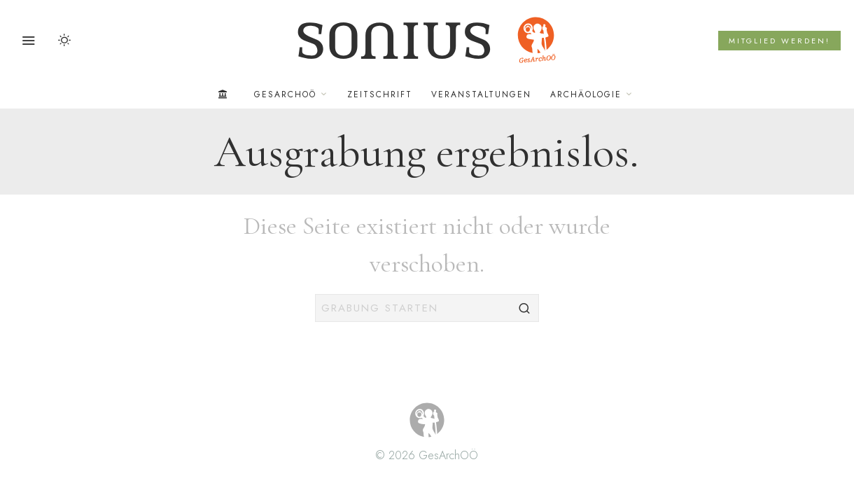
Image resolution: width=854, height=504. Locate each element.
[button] (525, 308)
